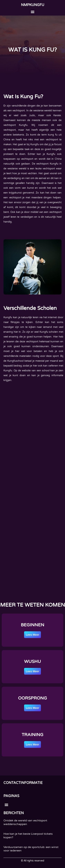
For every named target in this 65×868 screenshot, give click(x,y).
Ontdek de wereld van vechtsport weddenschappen (25, 822)
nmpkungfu (33, 5)
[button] (32, 12)
